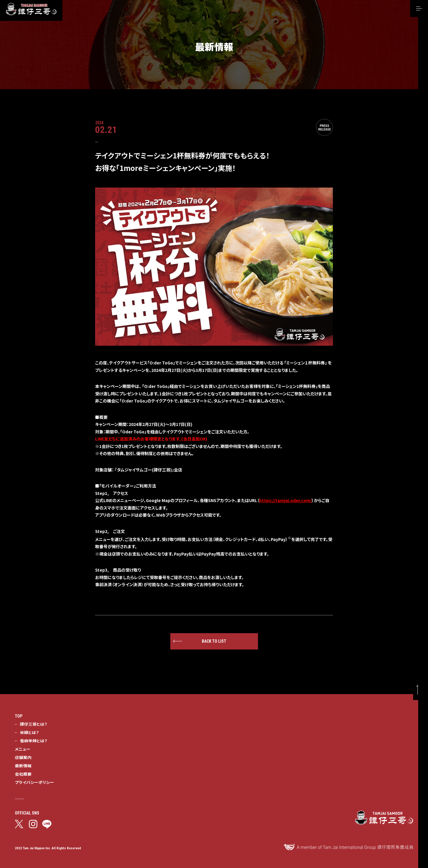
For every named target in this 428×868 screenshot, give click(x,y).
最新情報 (23, 765)
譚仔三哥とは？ (34, 724)
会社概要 (23, 774)
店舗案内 (23, 757)
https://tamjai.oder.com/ (285, 500)
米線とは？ (29, 732)
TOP (19, 716)
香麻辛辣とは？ (34, 740)
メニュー (23, 749)
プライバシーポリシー (34, 782)
